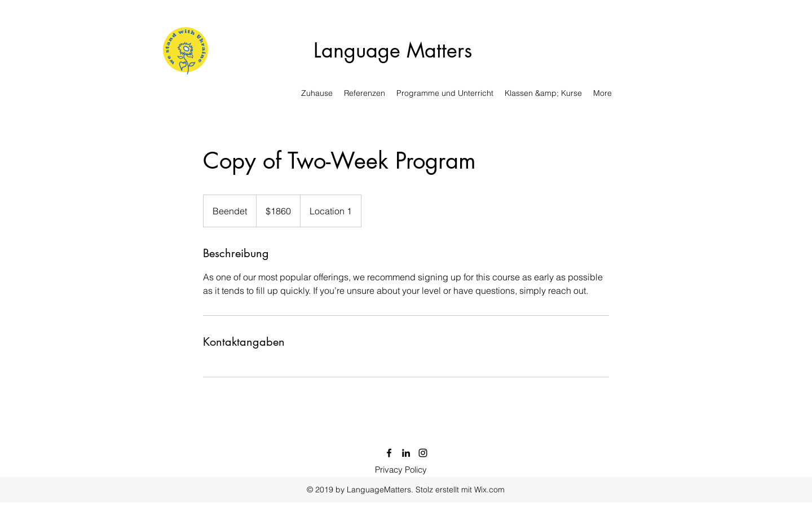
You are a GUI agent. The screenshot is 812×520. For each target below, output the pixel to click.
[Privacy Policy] (401, 470)
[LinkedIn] (406, 453)
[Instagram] (423, 453)
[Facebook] (389, 453)
